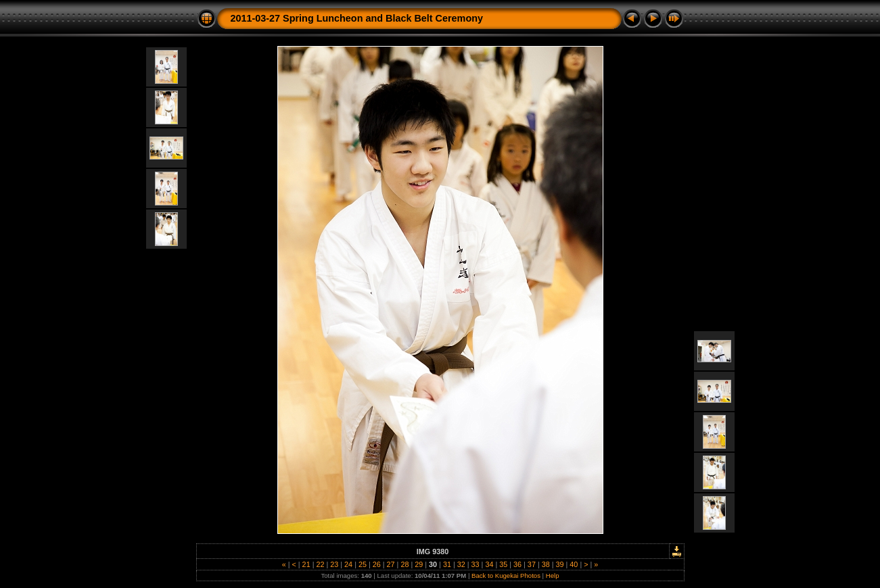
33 (476, 564)
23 (334, 564)
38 (546, 564)
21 (306, 564)
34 (489, 564)
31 (447, 564)
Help (553, 575)
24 (348, 564)
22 (320, 564)
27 (391, 564)
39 (560, 564)
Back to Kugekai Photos (506, 575)
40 (574, 564)
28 (404, 564)
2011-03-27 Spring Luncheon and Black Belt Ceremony (357, 18)
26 (377, 564)
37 (532, 564)
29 (419, 564)
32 (461, 564)
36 (517, 564)
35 (503, 564)
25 (363, 564)
